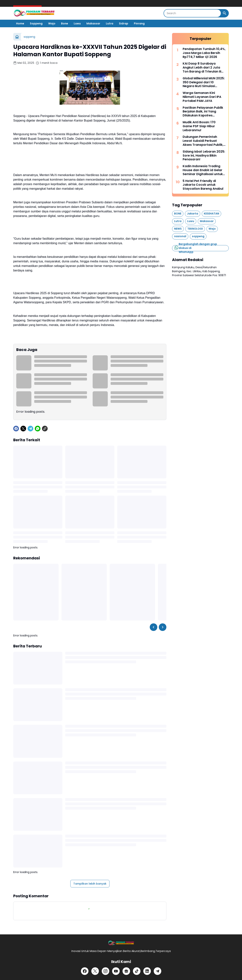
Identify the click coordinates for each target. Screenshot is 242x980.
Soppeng (36, 23)
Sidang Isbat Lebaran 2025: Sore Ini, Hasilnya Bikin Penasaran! (204, 156)
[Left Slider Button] (154, 627)
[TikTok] (137, 971)
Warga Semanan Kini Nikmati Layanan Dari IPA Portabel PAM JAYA (202, 97)
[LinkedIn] (147, 971)
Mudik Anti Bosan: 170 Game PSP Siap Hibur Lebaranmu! (199, 126)
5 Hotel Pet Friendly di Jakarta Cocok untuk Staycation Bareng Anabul (203, 185)
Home (20, 23)
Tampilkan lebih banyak (90, 884)
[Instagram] (105, 971)
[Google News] (126, 971)
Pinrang (139, 23)
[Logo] (121, 943)
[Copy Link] (45, 429)
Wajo (52, 23)
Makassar (93, 23)
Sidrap (124, 23)
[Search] (192, 13)
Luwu (77, 23)
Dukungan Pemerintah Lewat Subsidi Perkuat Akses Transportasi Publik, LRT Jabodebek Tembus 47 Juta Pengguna (204, 141)
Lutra (110, 23)
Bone (65, 23)
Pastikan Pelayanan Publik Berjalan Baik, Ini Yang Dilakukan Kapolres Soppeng (203, 112)
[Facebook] (16, 429)
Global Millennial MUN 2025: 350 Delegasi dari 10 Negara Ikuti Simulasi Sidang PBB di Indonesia (204, 82)
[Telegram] (30, 429)
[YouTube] (116, 971)
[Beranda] (17, 37)
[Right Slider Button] (163, 627)
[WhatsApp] (38, 429)
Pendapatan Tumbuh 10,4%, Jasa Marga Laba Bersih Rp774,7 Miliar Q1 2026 (204, 53)
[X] (23, 429)
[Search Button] (225, 13)
